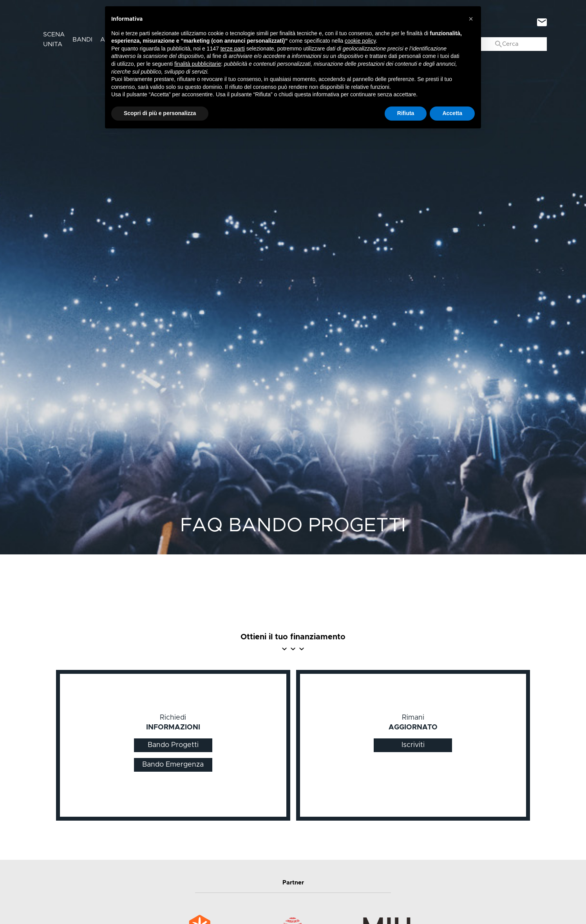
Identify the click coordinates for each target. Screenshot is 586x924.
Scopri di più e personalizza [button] (160, 113)
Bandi (82, 40)
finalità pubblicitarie (198, 64)
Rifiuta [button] (406, 113)
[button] (471, 19)
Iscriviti (413, 745)
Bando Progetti (173, 745)
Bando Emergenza (173, 765)
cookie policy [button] (360, 41)
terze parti (233, 49)
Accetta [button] (452, 113)
